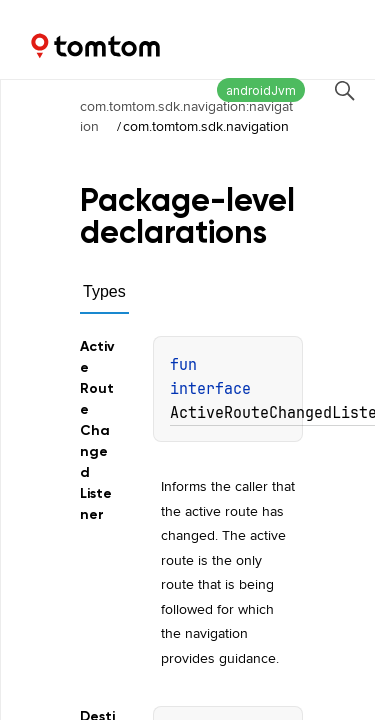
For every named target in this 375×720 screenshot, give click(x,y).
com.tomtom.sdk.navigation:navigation (186, 116)
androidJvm (261, 90)
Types (104, 291)
